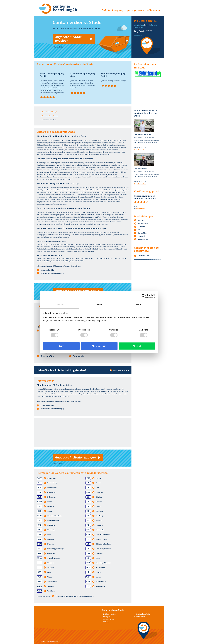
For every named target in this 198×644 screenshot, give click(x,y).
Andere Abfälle (143, 239)
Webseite (106, 622)
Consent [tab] (59, 305)
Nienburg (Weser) (102, 539)
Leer (49, 535)
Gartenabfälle (47, 356)
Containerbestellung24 (53, 641)
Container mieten (109, 619)
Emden (50, 502)
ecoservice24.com (144, 256)
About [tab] (139, 305)
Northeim (51, 544)
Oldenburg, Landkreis (104, 544)
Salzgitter (51, 567)
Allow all (137, 346)
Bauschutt (141, 220)
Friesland (51, 506)
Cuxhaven (99, 492)
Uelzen (98, 572)
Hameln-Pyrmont (53, 521)
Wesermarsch (52, 582)
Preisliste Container (109, 614)
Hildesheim (51, 530)
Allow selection (99, 346)
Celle (98, 488)
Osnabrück (51, 553)
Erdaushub (78, 356)
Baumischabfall (143, 224)
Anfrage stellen (121, 370)
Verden (98, 577)
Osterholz (99, 553)
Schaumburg (100, 567)
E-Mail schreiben (140, 150)
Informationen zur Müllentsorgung (52, 273)
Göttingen (99, 511)
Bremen (99, 483)
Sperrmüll (141, 227)
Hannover (51, 563)
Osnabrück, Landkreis (104, 549)
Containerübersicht (47, 270)
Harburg (99, 521)
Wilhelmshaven (101, 582)
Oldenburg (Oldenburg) (56, 549)
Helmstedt (100, 525)
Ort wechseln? (59, 47)
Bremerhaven (52, 488)
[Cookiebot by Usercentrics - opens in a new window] (144, 296)
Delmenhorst (52, 497)
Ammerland (52, 478)
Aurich (98, 478)
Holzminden (100, 530)
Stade (49, 572)
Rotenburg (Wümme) (103, 563)
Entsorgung (107, 617)
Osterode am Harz (54, 558)
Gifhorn (99, 506)
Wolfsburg (51, 591)
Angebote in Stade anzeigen (68, 39)
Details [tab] (99, 305)
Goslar (50, 511)
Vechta (50, 577)
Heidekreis (51, 525)
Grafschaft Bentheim (55, 516)
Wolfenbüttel (100, 586)
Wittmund (51, 586)
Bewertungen (141, 209)
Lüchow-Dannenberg (103, 535)
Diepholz (99, 497)
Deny (61, 346)
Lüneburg (51, 539)
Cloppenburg (52, 492)
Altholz (140, 230)
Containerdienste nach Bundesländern (75, 596)
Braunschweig (52, 483)
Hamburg (99, 516)
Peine (98, 558)
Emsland (99, 502)
